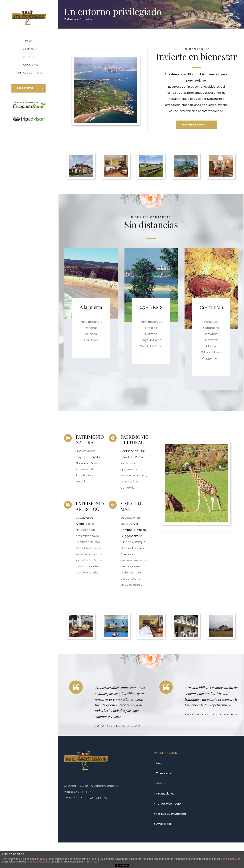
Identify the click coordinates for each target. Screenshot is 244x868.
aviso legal (229, 859)
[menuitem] (29, 41)
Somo (95, 463)
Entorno (162, 783)
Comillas (127, 457)
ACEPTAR (122, 866)
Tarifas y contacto (169, 804)
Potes (139, 457)
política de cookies (40, 862)
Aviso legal (164, 824)
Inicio (160, 763)
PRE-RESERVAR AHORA (90, 798)
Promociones (165, 794)
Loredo (95, 457)
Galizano (82, 463)
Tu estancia (164, 773)
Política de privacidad (171, 814)
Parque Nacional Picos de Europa (133, 548)
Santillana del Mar (133, 451)
